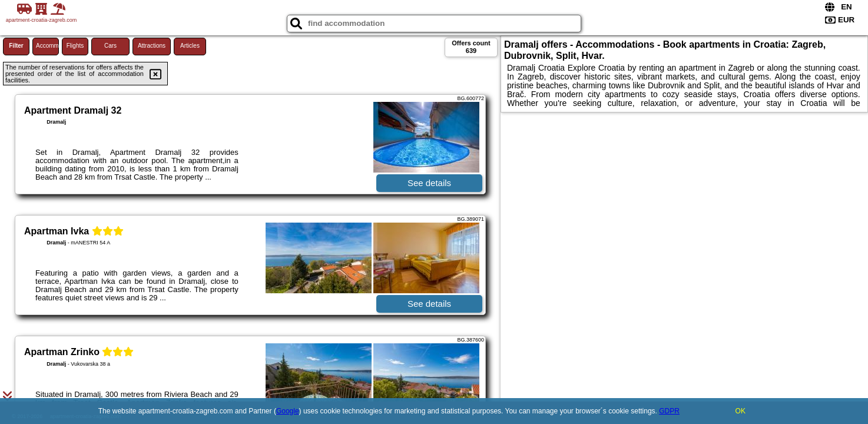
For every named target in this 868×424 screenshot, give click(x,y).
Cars (110, 46)
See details (429, 183)
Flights (75, 46)
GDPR (669, 411)
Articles (190, 46)
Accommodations (47, 46)
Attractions (152, 46)
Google (288, 411)
